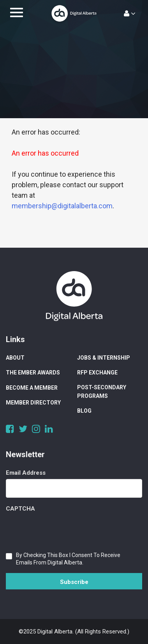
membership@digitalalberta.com (62, 206)
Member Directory (33, 403)
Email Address (26, 473)
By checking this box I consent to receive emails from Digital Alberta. (68, 559)
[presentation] (65, 530)
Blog (84, 411)
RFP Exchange (97, 373)
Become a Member (32, 388)
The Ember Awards (33, 373)
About (15, 358)
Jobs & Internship (104, 358)
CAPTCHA (20, 509)
